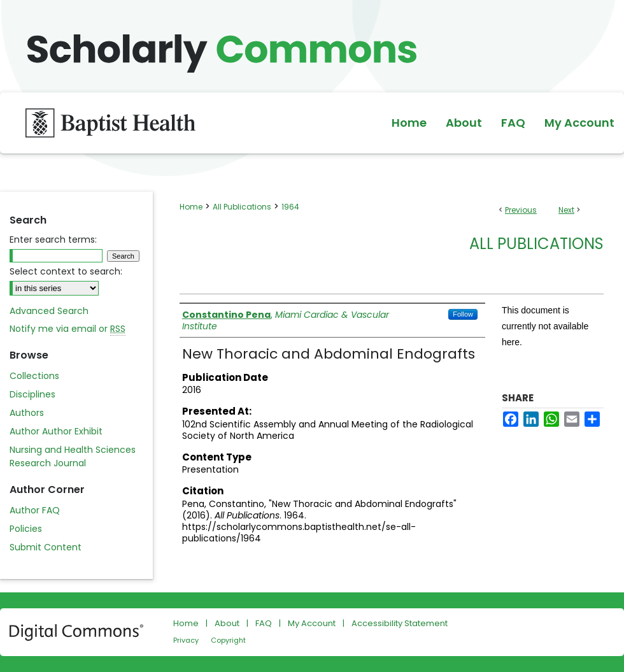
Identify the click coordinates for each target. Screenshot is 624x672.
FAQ (264, 623)
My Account (312, 623)
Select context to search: (66, 271)
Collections (34, 376)
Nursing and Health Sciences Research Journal (73, 456)
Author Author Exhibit (56, 431)
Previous (521, 210)
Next (566, 210)
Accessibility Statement (400, 623)
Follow (463, 314)
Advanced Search (49, 311)
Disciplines (32, 394)
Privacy (186, 640)
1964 (290, 207)
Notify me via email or (67, 329)
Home (191, 207)
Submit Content (46, 547)
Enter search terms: (53, 239)
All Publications (242, 207)
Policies (26, 529)
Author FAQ (35, 510)
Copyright (228, 640)
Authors (27, 413)
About (227, 623)
